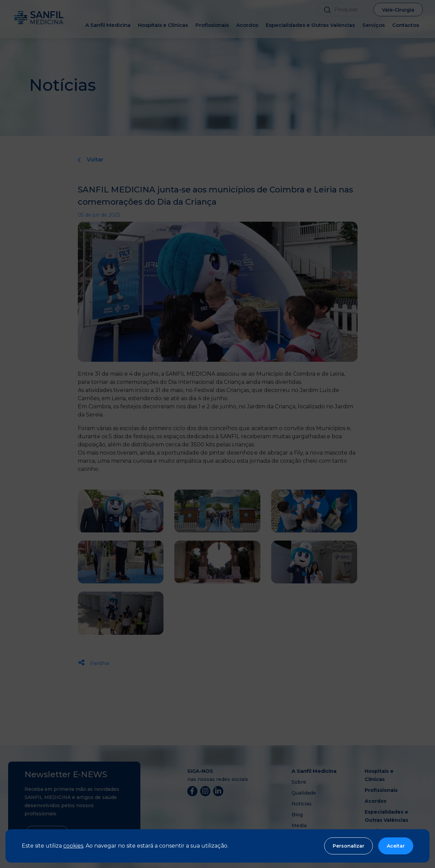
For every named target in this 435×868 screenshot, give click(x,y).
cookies (73, 846)
